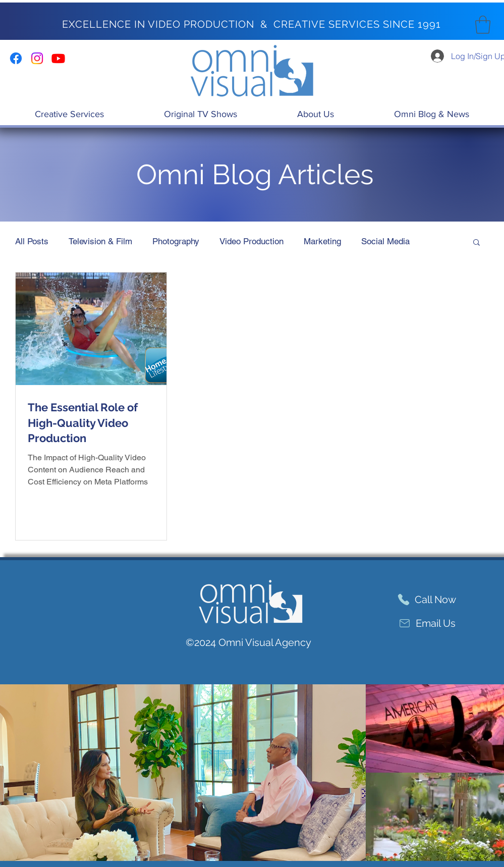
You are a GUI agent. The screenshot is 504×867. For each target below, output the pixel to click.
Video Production (251, 241)
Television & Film (100, 241)
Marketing (322, 241)
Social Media (385, 241)
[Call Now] (427, 600)
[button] (483, 25)
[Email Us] (427, 624)
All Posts (32, 241)
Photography (176, 241)
